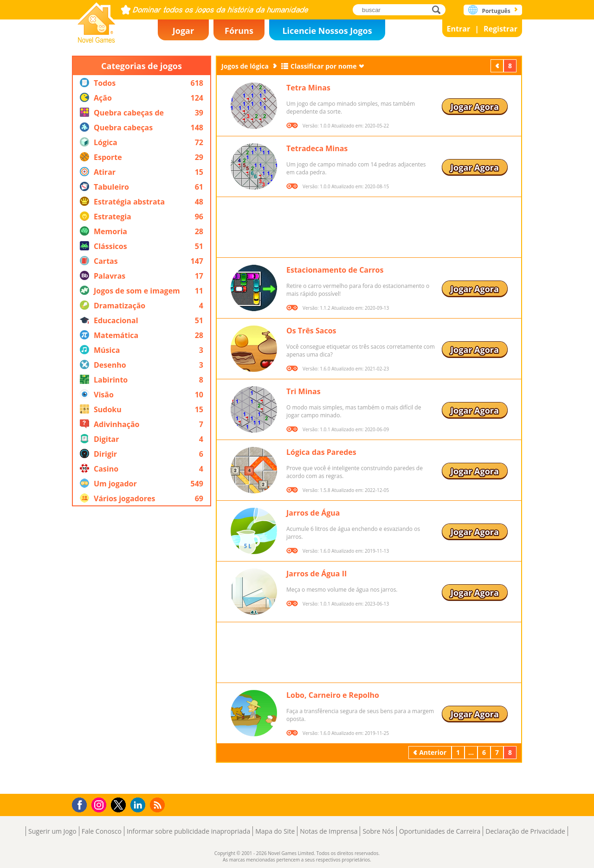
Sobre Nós (378, 831)
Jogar (183, 31)
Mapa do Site (275, 831)
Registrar (500, 29)
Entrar (459, 29)
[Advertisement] (142, 650)
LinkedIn (139, 805)
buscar (439, 10)
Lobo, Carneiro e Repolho (333, 695)
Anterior (498, 66)
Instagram (100, 804)
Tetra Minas (308, 88)
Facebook (82, 804)
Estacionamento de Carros (335, 270)
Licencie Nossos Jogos (327, 31)
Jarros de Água (313, 513)
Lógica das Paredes (321, 452)
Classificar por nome (324, 66)
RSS (158, 805)
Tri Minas (303, 391)
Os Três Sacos (311, 331)
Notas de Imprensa (329, 831)
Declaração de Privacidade (525, 831)
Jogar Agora (475, 107)
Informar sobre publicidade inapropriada (188, 831)
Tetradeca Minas (317, 148)
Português (496, 11)
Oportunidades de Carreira (440, 831)
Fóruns (239, 31)
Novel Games (97, 20)
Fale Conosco (102, 831)
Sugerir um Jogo (52, 831)
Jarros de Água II (316, 574)
